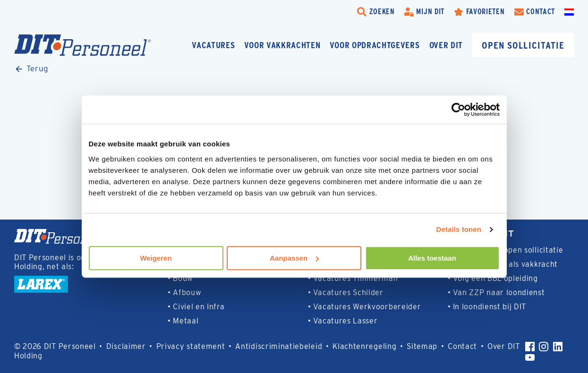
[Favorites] (479, 12)
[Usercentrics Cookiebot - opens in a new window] (458, 110)
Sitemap (422, 346)
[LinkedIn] (558, 347)
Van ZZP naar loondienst (499, 292)
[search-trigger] (376, 12)
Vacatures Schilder (348, 292)
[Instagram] (544, 347)
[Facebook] (530, 347)
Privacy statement (191, 346)
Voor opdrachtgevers (375, 45)
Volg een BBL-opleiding (495, 278)
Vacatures (213, 45)
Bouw (183, 278)
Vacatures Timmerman (356, 278)
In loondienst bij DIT (490, 307)
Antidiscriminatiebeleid (279, 346)
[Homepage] (83, 45)
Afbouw (187, 292)
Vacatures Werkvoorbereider (367, 307)
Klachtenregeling (364, 346)
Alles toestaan (432, 258)
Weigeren (156, 258)
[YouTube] (530, 357)
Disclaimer (126, 346)
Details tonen (459, 229)
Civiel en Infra (199, 307)
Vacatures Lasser (345, 321)
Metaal (186, 321)
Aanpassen (294, 258)
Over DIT (446, 45)
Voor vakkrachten (282, 45)
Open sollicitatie (523, 45)
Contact (462, 346)
